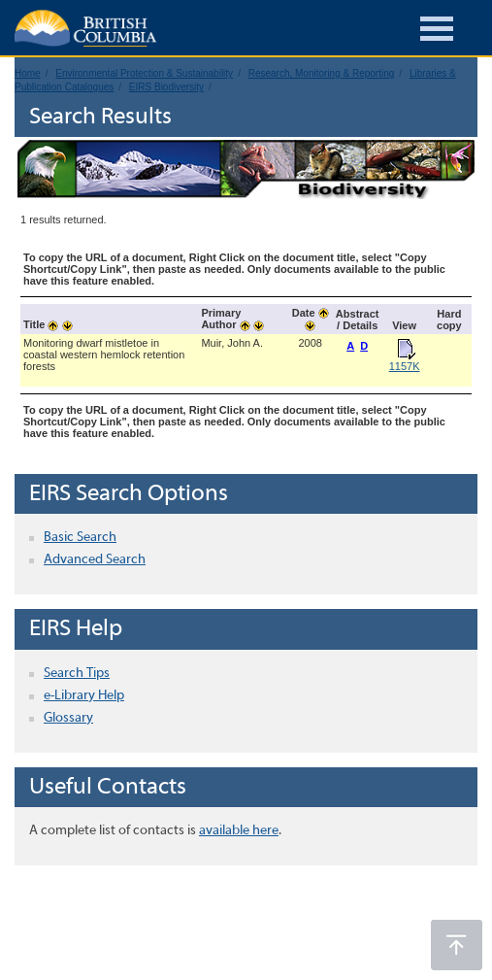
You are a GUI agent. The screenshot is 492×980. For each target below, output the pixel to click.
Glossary (68, 718)
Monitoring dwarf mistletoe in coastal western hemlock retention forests (104, 355)
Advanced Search (95, 560)
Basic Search (80, 538)
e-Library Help (84, 696)
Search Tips (77, 674)
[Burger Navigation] (437, 32)
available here (239, 831)
